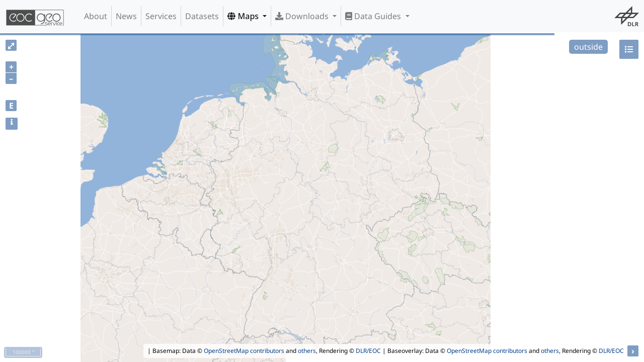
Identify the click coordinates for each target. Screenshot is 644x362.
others (307, 351)
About (96, 16)
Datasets (202, 16)
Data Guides (374, 16)
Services (161, 16)
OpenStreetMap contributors (244, 351)
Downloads (303, 16)
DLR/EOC (368, 351)
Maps (244, 16)
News (126, 16)
